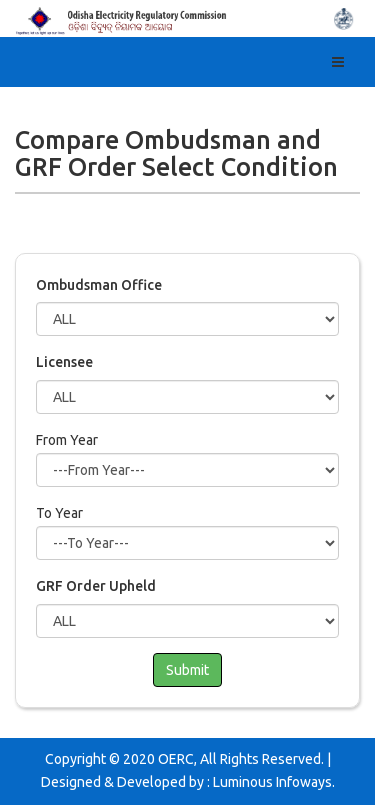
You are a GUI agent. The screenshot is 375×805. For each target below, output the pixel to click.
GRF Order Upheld (96, 586)
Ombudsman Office (99, 285)
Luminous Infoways (272, 782)
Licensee (64, 362)
